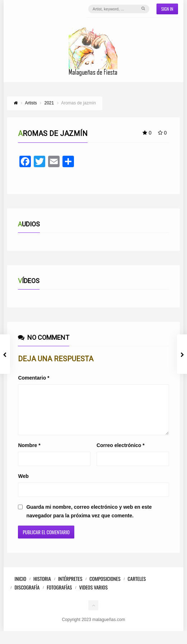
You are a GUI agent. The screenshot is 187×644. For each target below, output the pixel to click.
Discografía (27, 596)
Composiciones (105, 587)
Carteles (137, 587)
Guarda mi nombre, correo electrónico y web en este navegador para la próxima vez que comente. (89, 520)
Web (23, 485)
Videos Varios (93, 596)
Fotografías (59, 596)
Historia (42, 587)
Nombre (29, 454)
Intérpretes (70, 587)
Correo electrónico (121, 454)
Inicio (20, 587)
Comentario (34, 378)
